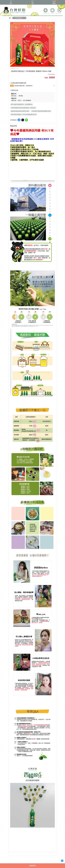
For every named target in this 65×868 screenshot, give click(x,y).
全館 (12, 86)
